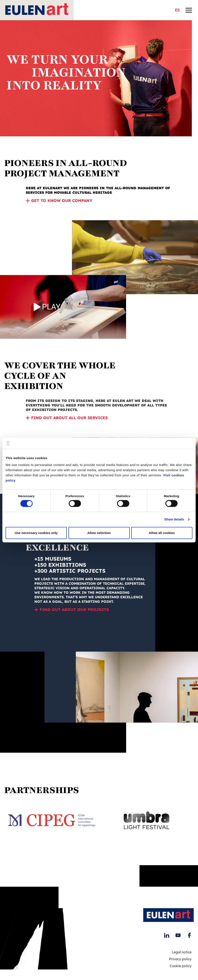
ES (177, 10)
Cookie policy (181, 966)
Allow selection (99, 533)
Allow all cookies (162, 533)
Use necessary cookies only (36, 533)
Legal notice (182, 952)
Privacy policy (180, 959)
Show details (174, 519)
